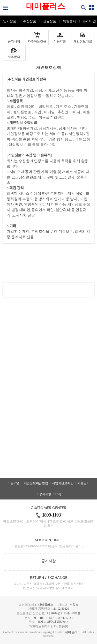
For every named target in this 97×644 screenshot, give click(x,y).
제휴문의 (14, 57)
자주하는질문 (37, 41)
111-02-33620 (61, 609)
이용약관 (60, 41)
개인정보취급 (83, 41)
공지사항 (14, 41)
